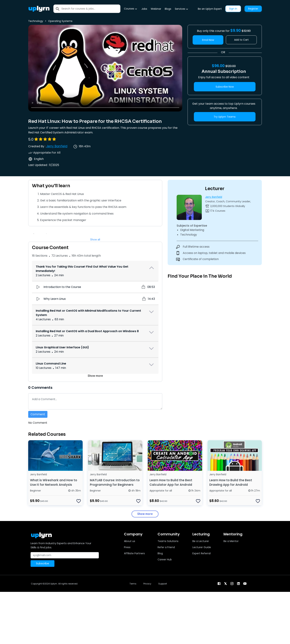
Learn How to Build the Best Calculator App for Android (171, 482)
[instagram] (232, 583)
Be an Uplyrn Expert (210, 9)
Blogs (168, 9)
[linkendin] (238, 583)
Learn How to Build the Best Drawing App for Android (231, 482)
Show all (95, 240)
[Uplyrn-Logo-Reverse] (39, 9)
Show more (95, 376)
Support (163, 584)
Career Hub (165, 559)
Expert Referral (202, 553)
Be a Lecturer (201, 541)
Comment (38, 414)
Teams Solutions (168, 541)
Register (253, 9)
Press (127, 547)
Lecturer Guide (202, 547)
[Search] (91, 9)
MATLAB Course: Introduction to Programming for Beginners (115, 482)
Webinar (156, 9)
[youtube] (245, 583)
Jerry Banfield (57, 146)
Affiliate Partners (134, 553)
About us (130, 541)
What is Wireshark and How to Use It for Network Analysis (54, 482)
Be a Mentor (231, 541)
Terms (133, 584)
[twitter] (225, 583)
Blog (160, 553)
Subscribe (42, 563)
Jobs (144, 9)
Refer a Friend (166, 547)
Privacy (147, 584)
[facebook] (219, 583)
